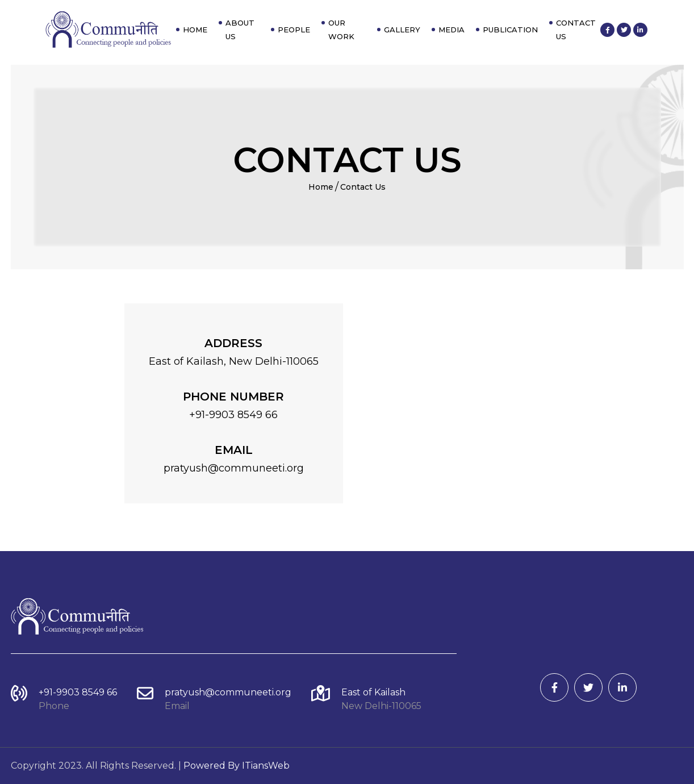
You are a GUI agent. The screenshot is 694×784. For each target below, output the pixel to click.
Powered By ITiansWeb (237, 766)
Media (451, 30)
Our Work (341, 30)
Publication (510, 30)
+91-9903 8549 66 (78, 692)
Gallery (402, 30)
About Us (240, 30)
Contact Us (576, 30)
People (294, 30)
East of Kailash (373, 692)
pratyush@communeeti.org (228, 692)
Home (195, 30)
